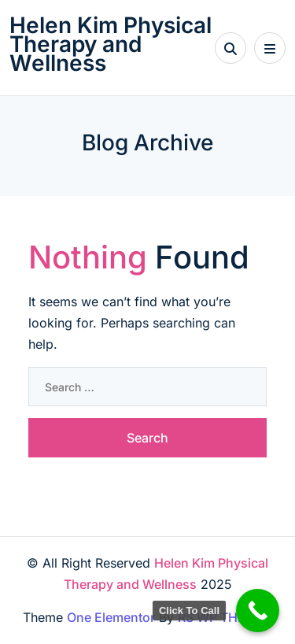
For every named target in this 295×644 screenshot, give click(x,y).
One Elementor (111, 617)
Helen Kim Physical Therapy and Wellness (111, 44)
